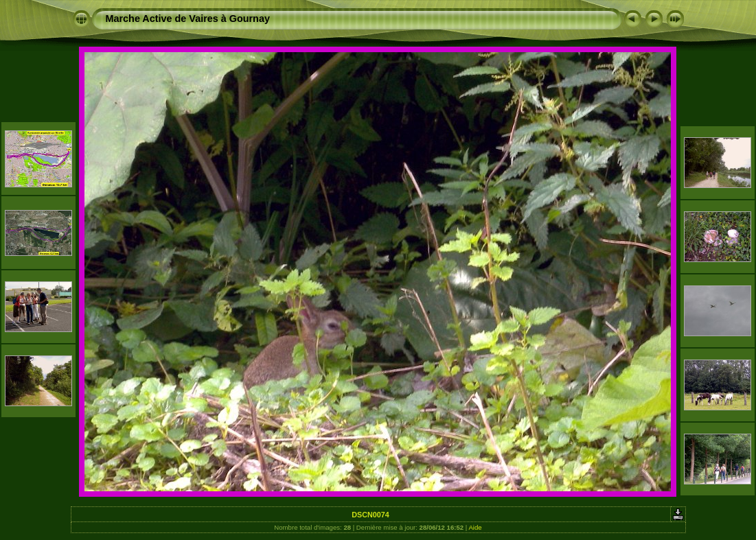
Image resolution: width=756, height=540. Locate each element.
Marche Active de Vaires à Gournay (188, 19)
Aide (475, 527)
